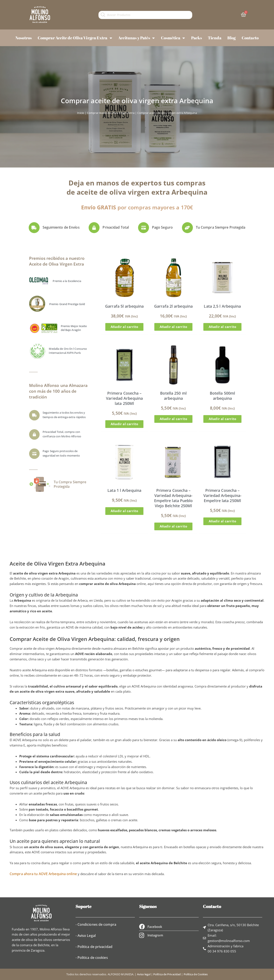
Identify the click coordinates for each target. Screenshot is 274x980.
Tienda (215, 38)
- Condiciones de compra (96, 924)
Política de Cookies (196, 974)
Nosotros (24, 38)
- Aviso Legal (86, 936)
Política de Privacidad (167, 974)
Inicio (81, 113)
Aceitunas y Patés (137, 38)
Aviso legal (144, 974)
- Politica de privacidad (94, 947)
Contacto (250, 38)
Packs (197, 38)
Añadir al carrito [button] (124, 327)
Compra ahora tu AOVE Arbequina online (43, 874)
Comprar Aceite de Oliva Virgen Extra (75, 38)
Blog (232, 38)
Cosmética (173, 38)
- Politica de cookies (92, 958)
